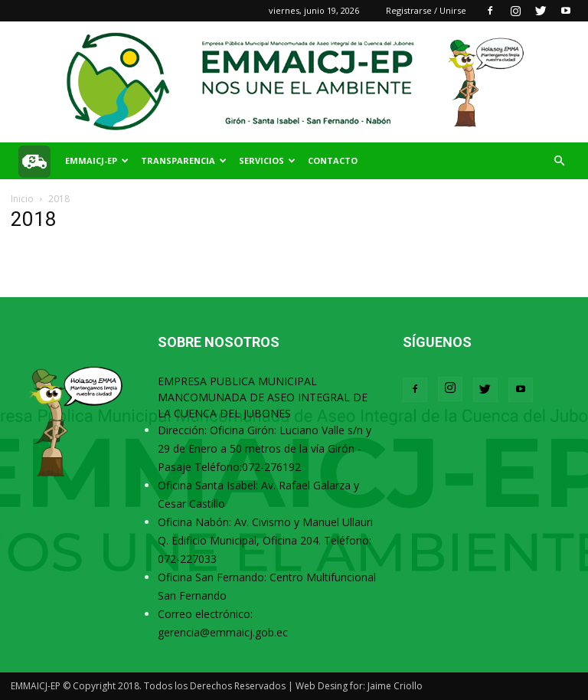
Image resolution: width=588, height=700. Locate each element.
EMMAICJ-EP (97, 160)
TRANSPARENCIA (184, 160)
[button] (559, 161)
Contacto (333, 160)
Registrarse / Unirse (426, 10)
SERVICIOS (267, 160)
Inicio (22, 199)
